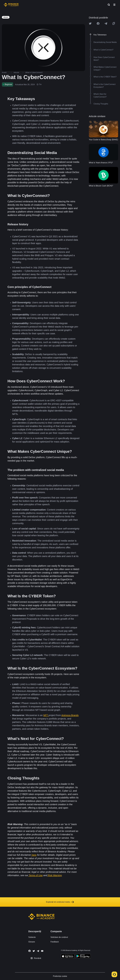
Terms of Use (36, 875)
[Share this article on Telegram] (106, 23)
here (34, 855)
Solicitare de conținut (59, 937)
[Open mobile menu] (114, 5)
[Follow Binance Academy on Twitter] (34, 951)
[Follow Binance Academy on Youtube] (42, 951)
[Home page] (11, 5)
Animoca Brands (70, 715)
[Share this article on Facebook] (98, 23)
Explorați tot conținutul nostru (60, 902)
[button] (114, 5)
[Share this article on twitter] (90, 23)
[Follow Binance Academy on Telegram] (38, 951)
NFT (46, 715)
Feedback (55, 942)
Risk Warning (55, 875)
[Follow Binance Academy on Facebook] (30, 951)
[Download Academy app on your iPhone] (68, 957)
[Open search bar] (108, 5)
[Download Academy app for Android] (83, 957)
